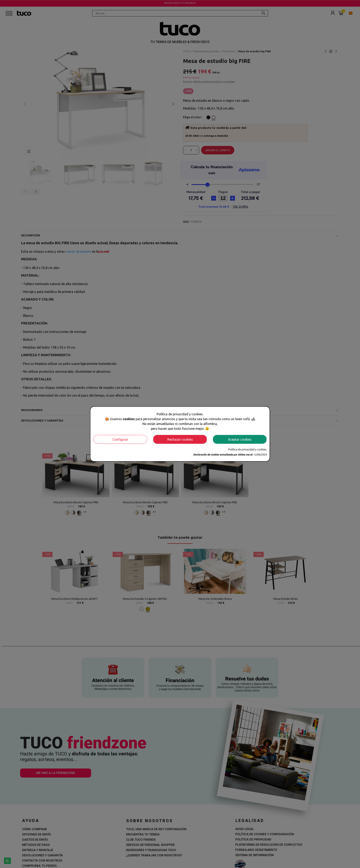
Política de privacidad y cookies (247, 449)
